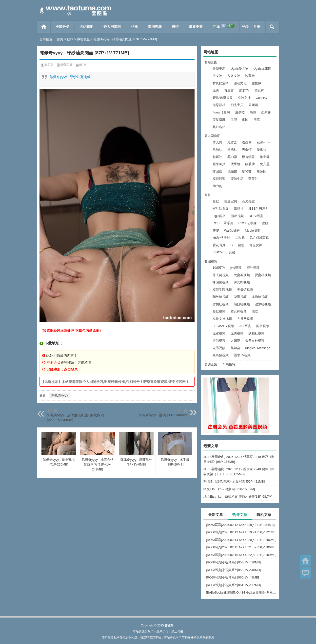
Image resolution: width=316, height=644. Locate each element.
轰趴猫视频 (221, 355)
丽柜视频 (237, 216)
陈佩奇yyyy (59, 395)
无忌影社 (219, 105)
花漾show (264, 142)
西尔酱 (266, 112)
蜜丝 (265, 223)
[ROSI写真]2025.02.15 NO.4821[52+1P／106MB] (241, 547)
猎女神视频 (239, 311)
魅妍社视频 (242, 304)
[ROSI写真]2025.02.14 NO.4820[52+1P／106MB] (241, 540)
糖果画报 (219, 164)
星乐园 (262, 171)
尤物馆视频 (260, 297)
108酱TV (219, 268)
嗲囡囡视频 (221, 282)
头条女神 (234, 76)
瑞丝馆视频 (221, 297)
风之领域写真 (259, 238)
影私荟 (247, 171)
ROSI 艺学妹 (247, 223)
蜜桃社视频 (221, 304)
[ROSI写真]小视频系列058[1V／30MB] (233, 562)
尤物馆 (232, 171)
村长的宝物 (221, 83)
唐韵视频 (219, 341)
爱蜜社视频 (263, 275)
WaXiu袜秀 (232, 231)
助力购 (217, 186)
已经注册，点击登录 (62, 369)
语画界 (247, 142)
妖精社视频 (256, 333)
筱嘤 (216, 231)
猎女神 (259, 90)
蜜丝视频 (253, 268)
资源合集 (211, 364)
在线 (224, 26)
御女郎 (265, 157)
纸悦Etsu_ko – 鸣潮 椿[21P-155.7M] (229, 489)
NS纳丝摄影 (221, 238)
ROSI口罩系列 (223, 223)
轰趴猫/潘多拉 (223, 98)
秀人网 (217, 142)
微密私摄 (83, 39)
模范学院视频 (222, 290)
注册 (257, 27)
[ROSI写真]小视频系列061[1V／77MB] (233, 585)
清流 (257, 120)
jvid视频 (236, 268)
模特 (175, 27)
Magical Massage (258, 348)
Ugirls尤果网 (262, 69)
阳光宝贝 (237, 105)
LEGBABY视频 (223, 326)
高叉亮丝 (248, 201)
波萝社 (250, 76)
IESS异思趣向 (258, 209)
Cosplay (262, 98)
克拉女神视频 (222, 319)
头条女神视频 (255, 341)
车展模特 (229, 364)
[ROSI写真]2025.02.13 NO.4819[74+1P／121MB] (241, 532)
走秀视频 (219, 348)
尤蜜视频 (219, 333)
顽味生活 (237, 179)
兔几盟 (265, 164)
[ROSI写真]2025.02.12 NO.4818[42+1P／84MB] (240, 525)
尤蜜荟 (232, 142)
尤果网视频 (245, 319)
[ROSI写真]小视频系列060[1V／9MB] (232, 577)
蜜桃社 (232, 149)
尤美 (216, 90)
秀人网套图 (112, 27)
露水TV (244, 90)
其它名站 (219, 127)
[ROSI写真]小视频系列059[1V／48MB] (233, 570)
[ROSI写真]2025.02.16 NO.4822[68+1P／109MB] (241, 555)
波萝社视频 (263, 304)
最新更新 (196, 27)
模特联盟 (219, 179)
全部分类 (62, 27)
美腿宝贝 (231, 201)
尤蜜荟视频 (242, 275)
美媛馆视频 (245, 290)
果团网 (253, 105)
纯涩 (255, 311)
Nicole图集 (253, 231)
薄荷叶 (253, 179)
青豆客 (229, 90)
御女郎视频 (242, 282)
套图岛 (49, 65)
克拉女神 (244, 98)
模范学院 (248, 157)
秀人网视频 (221, 275)
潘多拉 (240, 112)
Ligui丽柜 (219, 216)
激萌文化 (240, 83)
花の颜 (232, 157)
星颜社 (217, 149)
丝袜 (134, 27)
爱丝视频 (219, 311)
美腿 (232, 252)
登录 (245, 27)
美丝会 (235, 348)
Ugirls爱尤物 (239, 69)
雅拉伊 (256, 83)
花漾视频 (240, 297)
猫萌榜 (250, 164)
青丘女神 (256, 245)
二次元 (240, 238)
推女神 (217, 76)
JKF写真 (245, 326)
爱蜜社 (262, 149)
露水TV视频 (242, 355)
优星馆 (235, 164)
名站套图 (86, 27)
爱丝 (216, 201)
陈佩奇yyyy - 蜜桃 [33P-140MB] (163, 415)
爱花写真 (219, 245)
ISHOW (218, 252)
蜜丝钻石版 (221, 209)
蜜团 (245, 120)
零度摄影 (219, 120)
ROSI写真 (256, 216)
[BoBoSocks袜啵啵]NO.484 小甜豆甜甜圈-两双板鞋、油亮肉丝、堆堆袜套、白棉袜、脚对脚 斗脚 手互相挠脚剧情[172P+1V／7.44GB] (241, 592)
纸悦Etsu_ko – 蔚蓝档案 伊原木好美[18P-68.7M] (238, 497)
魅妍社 (217, 157)
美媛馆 (247, 149)
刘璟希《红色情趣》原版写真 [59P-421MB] (234, 481)
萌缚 (253, 112)
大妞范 (235, 341)
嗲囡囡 (217, 171)
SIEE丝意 (237, 245)
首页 (44, 27)
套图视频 (155, 27)
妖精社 (239, 209)
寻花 (234, 120)
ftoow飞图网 (221, 112)
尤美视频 (237, 333)
